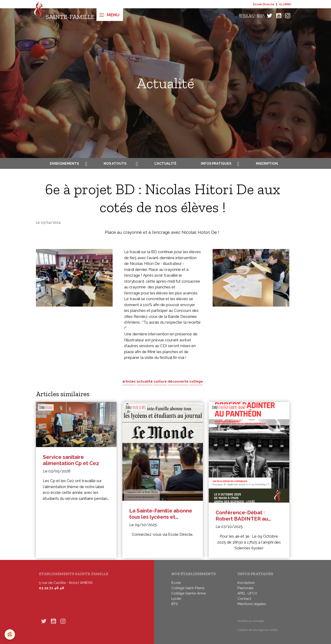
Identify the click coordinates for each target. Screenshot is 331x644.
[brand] (64, 16)
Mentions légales (252, 604)
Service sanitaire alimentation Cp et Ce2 (71, 460)
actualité (145, 381)
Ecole (49, 407)
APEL (242, 593)
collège (196, 381)
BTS (175, 604)
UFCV (252, 593)
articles (129, 381)
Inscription (267, 163)
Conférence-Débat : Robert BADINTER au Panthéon (242, 516)
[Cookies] (10, 634)
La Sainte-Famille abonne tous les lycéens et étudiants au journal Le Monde (161, 514)
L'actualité (165, 163)
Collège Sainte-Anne (232, 407)
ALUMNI (285, 4)
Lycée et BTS (139, 407)
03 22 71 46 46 (52, 588)
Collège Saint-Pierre (188, 588)
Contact (244, 599)
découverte (178, 381)
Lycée (176, 599)
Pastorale (245, 588)
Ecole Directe (264, 4)
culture (160, 381)
